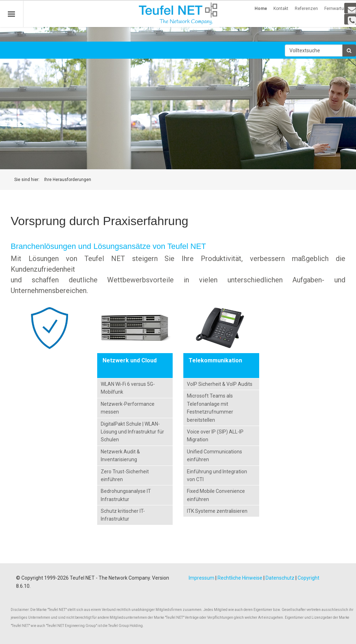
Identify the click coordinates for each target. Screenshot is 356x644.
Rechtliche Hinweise (240, 578)
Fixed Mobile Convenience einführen (216, 495)
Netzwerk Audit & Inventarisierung (120, 456)
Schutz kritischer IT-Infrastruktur (123, 515)
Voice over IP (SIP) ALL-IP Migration (215, 436)
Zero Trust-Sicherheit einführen (125, 475)
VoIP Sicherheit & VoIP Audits (220, 384)
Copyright (308, 578)
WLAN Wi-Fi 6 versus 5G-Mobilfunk (128, 388)
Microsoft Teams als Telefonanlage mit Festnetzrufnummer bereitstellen (210, 408)
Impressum (201, 578)
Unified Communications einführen (214, 456)
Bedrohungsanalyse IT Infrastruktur (126, 495)
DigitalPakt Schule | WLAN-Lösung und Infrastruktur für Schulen (132, 432)
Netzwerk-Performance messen (128, 408)
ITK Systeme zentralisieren (217, 511)
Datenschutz (280, 578)
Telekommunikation (215, 360)
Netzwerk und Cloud (130, 360)
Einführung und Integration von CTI (217, 475)
